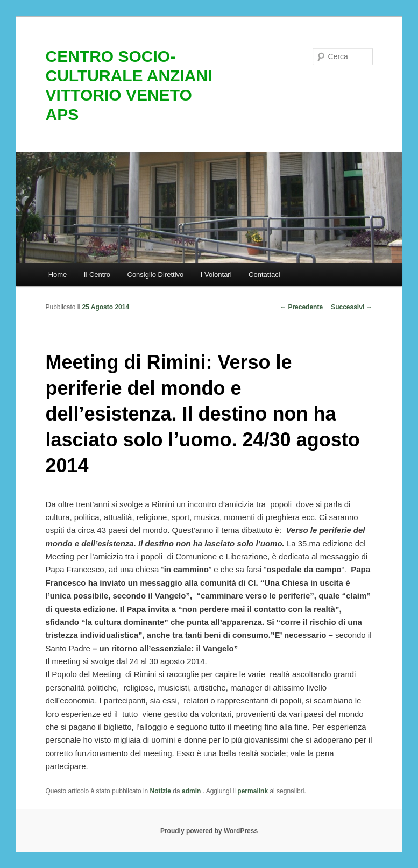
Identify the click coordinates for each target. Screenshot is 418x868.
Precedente (301, 307)
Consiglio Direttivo (156, 275)
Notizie (161, 791)
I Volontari (216, 275)
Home (58, 275)
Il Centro (97, 275)
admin (192, 791)
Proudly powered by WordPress (209, 831)
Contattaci (264, 275)
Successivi (352, 307)
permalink (253, 791)
